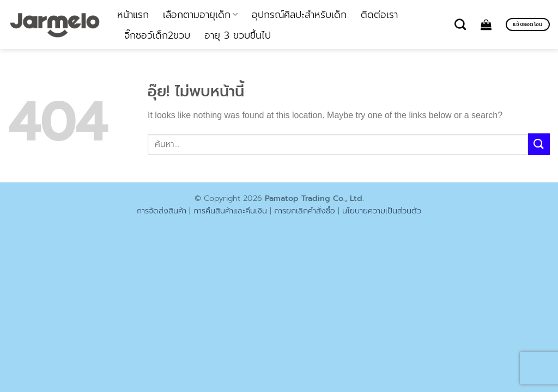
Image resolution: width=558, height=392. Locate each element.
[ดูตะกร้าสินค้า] (486, 24)
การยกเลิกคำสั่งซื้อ (305, 211)
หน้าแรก (133, 15)
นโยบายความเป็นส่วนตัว (382, 211)
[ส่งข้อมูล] (539, 144)
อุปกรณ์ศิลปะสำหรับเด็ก (299, 15)
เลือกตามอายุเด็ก (200, 15)
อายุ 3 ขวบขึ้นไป (238, 35)
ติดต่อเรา (379, 15)
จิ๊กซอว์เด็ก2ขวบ (157, 35)
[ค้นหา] (460, 24)
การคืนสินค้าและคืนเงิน (230, 211)
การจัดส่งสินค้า (162, 211)
